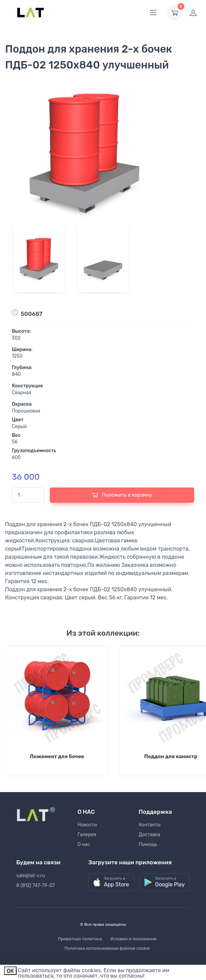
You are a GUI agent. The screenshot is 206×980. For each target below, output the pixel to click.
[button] (111, 882)
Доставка (149, 835)
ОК (10, 971)
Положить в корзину (122, 495)
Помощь (148, 844)
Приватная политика (80, 939)
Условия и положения (133, 939)
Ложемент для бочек (57, 756)
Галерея (87, 835)
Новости (87, 825)
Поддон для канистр (171, 756)
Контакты (150, 825)
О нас (84, 844)
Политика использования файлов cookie (107, 948)
